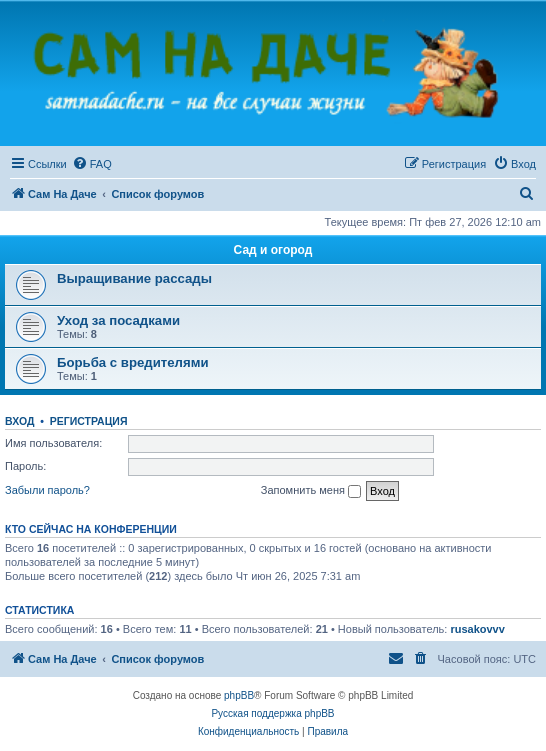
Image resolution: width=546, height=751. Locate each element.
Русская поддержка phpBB (272, 713)
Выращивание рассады (134, 278)
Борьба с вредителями (133, 362)
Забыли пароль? (47, 490)
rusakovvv (477, 629)
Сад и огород (273, 250)
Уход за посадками (118, 320)
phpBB (239, 695)
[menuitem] (92, 164)
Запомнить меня (311, 491)
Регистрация (89, 421)
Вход (19, 421)
